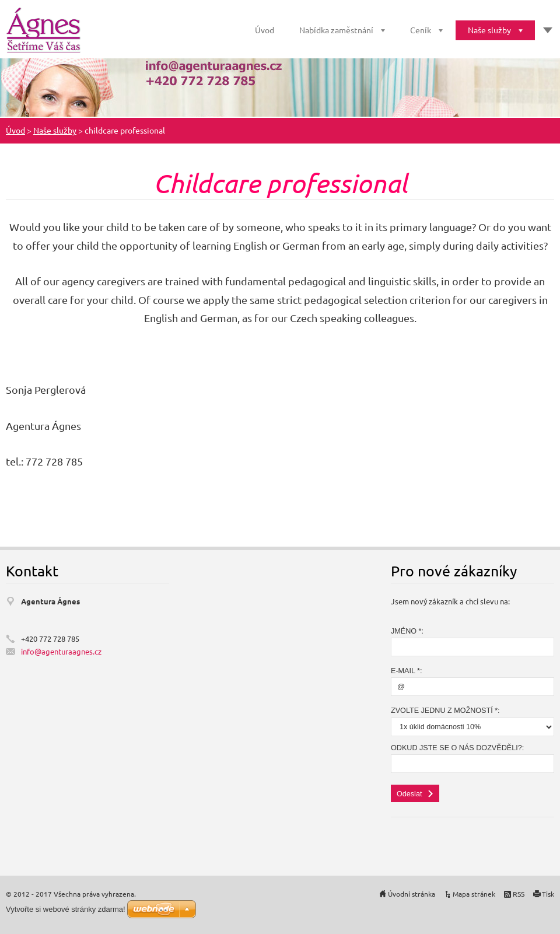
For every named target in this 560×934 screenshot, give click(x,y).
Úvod (265, 30)
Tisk (548, 894)
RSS (519, 894)
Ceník (421, 30)
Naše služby (489, 30)
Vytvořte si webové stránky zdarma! (66, 909)
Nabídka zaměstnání (336, 30)
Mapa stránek (474, 894)
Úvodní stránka (412, 894)
